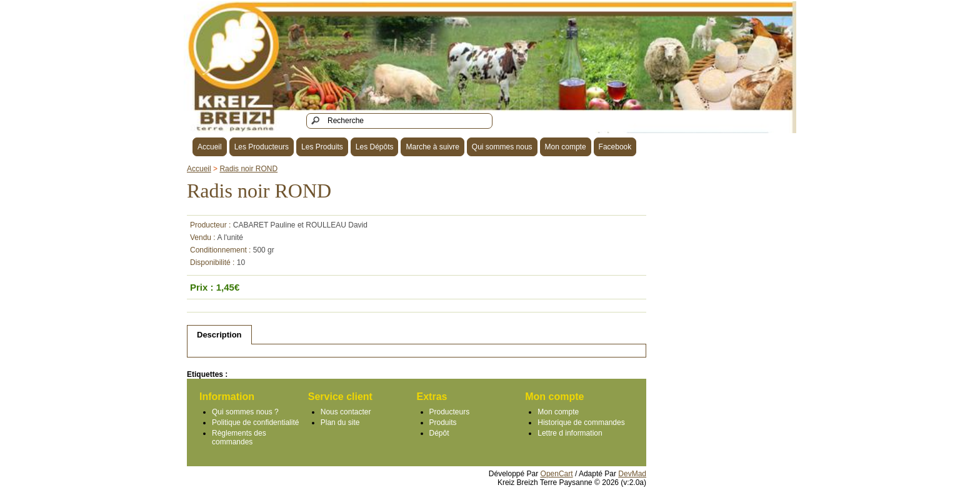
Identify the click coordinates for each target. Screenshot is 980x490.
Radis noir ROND (248, 169)
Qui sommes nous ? (245, 412)
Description (219, 335)
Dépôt (439, 433)
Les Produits (322, 147)
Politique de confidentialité (255, 422)
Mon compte (566, 147)
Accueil (210, 147)
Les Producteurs (262, 147)
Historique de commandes (581, 422)
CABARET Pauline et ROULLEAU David (300, 225)
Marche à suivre (432, 147)
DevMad (632, 474)
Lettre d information (570, 433)
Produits (443, 422)
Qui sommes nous (502, 147)
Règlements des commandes (239, 437)
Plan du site (340, 422)
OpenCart (557, 474)
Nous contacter (346, 412)
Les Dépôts (375, 147)
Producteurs (450, 412)
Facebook (615, 147)
